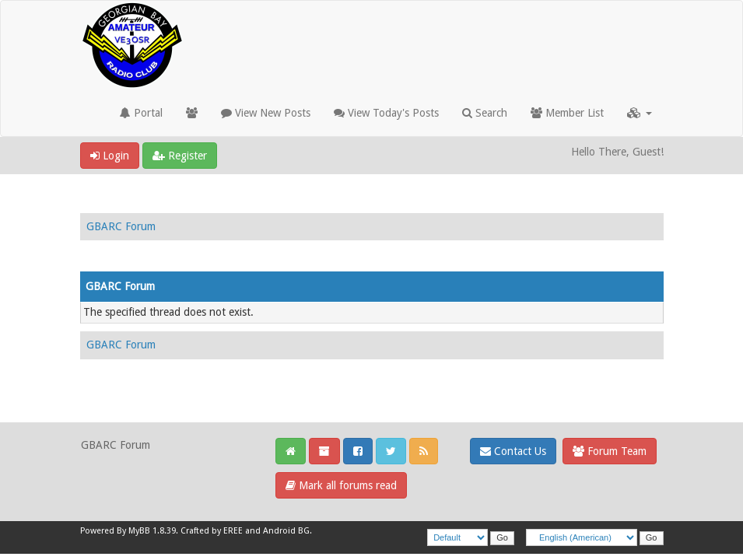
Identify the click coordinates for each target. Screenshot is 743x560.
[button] (640, 113)
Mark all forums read (341, 485)
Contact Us (513, 451)
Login (110, 156)
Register (180, 156)
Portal (141, 113)
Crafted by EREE (212, 531)
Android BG (286, 531)
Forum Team (610, 451)
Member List (567, 113)
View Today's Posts (386, 113)
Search (485, 113)
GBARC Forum (121, 226)
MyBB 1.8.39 (152, 531)
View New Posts (266, 113)
